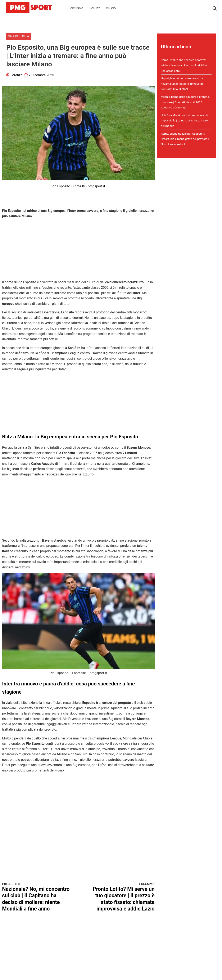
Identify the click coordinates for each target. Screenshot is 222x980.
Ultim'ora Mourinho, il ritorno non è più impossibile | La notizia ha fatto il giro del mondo (185, 120)
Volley (95, 8)
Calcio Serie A (19, 36)
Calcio (111, 8)
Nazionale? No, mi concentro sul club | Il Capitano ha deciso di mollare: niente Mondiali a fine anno (36, 897)
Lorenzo (16, 75)
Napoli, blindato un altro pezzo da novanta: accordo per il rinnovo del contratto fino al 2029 (183, 84)
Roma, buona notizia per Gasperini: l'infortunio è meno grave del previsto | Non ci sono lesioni (185, 139)
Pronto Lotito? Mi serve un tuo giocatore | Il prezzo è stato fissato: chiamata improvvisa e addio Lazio (120, 897)
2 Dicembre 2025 (41, 75)
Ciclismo (77, 8)
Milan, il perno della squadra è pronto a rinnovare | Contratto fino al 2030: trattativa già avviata (185, 102)
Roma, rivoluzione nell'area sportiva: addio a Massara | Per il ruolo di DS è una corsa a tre (184, 65)
